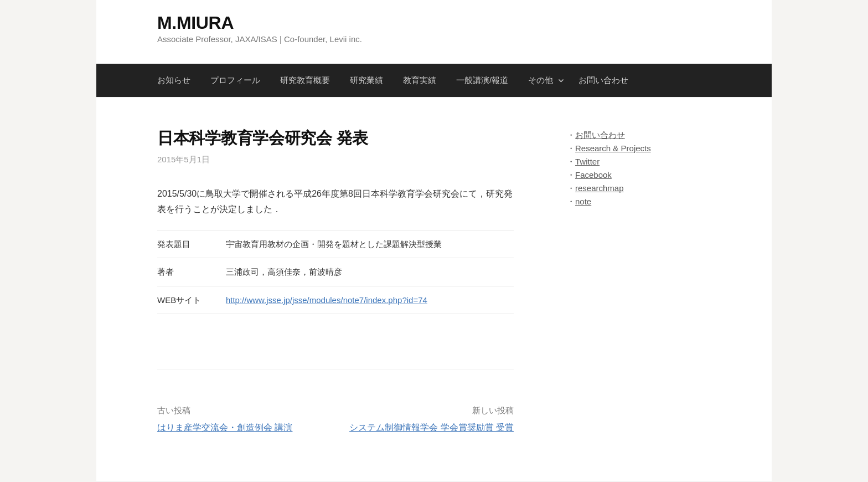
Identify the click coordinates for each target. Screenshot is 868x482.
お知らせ (174, 80)
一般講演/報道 (482, 80)
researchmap (600, 188)
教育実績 (420, 80)
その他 (541, 80)
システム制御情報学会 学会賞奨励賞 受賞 (432, 427)
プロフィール (235, 80)
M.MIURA (195, 23)
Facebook (593, 175)
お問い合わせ (603, 80)
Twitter (587, 161)
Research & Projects (613, 148)
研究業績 (366, 80)
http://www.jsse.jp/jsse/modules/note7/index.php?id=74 (327, 300)
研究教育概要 (305, 80)
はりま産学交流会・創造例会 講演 (225, 427)
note (583, 201)
